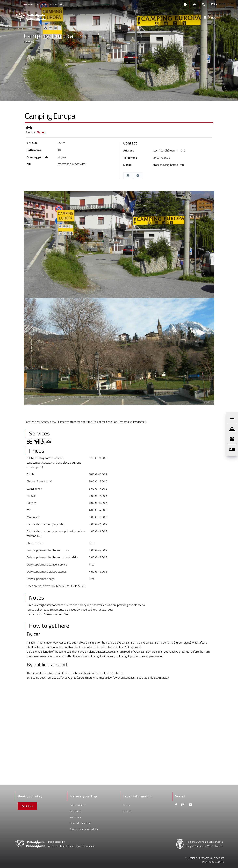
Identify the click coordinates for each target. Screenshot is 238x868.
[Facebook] (176, 805)
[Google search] (203, 4)
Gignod (41, 132)
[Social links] (194, 4)
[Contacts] (185, 4)
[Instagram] (183, 805)
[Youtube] (190, 805)
